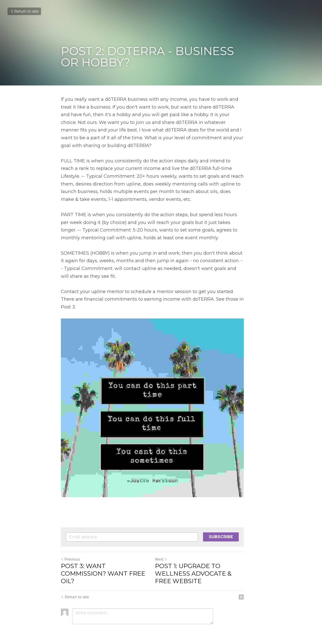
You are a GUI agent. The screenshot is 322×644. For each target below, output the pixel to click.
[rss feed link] (259, 587)
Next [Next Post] (170, 549)
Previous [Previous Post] (70, 549)
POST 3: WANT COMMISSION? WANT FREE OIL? (107, 560)
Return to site (24, 11)
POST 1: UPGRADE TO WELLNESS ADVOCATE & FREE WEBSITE (211, 563)
